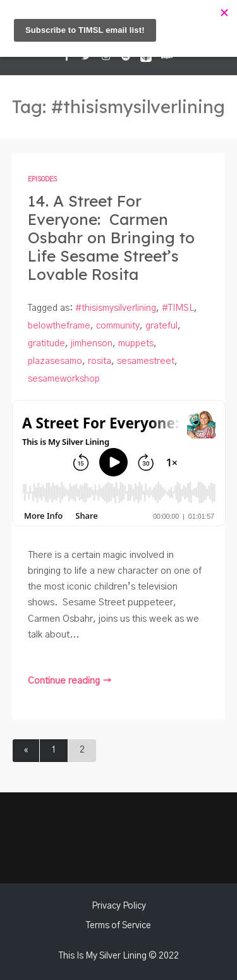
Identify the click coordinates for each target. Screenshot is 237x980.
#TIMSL (178, 308)
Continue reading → (70, 681)
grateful (161, 326)
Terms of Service (118, 926)
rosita (100, 361)
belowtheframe (59, 326)
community (118, 326)
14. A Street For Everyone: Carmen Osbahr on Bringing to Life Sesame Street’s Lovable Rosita (111, 238)
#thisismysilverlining (116, 308)
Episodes (42, 179)
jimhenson (92, 344)
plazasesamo (55, 361)
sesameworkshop (64, 379)
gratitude (46, 344)
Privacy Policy (119, 906)
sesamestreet (146, 361)
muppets (136, 344)
